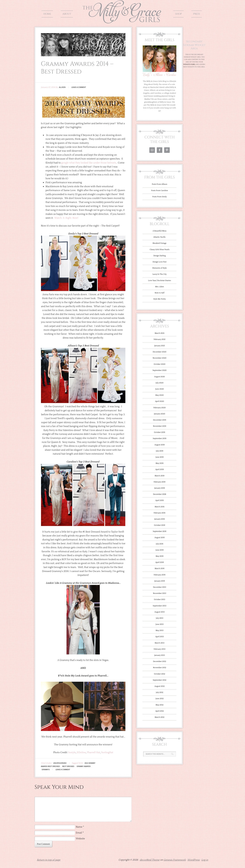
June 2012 (160, 699)
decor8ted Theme (150, 860)
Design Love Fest (160, 262)
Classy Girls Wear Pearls (160, 250)
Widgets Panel (189, 64)
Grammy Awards (84, 766)
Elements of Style (159, 268)
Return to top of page (49, 860)
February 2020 (160, 408)
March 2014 (160, 569)
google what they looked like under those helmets (89, 163)
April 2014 (160, 562)
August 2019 (159, 445)
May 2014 (160, 556)
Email (79, 833)
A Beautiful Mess (160, 231)
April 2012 (160, 711)
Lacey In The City (159, 274)
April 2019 (160, 469)
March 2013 (160, 643)
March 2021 (160, 333)
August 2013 (159, 612)
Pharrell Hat (93, 752)
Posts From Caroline (160, 191)
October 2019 (160, 432)
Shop (178, 14)
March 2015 (160, 507)
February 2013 (160, 649)
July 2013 (160, 618)
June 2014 (160, 550)
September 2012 (159, 680)
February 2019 (160, 482)
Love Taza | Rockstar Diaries (160, 281)
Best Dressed (68, 766)
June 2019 (160, 457)
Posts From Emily (159, 197)
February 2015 (160, 513)
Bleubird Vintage (160, 243)
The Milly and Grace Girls (122, 21)
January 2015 (160, 519)
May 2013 (160, 630)
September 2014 (160, 531)
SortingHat (107, 752)
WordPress (194, 860)
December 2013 (160, 587)
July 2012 (160, 692)
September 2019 (159, 438)
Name (79, 827)
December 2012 (160, 661)
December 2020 (160, 352)
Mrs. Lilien (160, 287)
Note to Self (160, 293)
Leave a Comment (79, 87)
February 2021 (160, 339)
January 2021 (160, 346)
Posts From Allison (160, 184)
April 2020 (160, 401)
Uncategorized (60, 763)
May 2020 (160, 395)
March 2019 (160, 476)
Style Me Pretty (160, 299)
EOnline (81, 752)
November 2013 (159, 593)
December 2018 (160, 494)
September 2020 (160, 370)
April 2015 (160, 500)
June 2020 (160, 389)
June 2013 (160, 624)
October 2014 (160, 525)
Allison (62, 87)
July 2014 (159, 544)
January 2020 (160, 414)
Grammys (46, 770)
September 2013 (159, 606)
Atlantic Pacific (160, 237)
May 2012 (160, 705)
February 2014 (160, 575)
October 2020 (160, 364)
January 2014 (160, 581)
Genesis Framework (175, 860)
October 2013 (160, 599)
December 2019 (160, 420)
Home (47, 14)
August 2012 (159, 686)
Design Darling (159, 256)
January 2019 (160, 488)
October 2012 (160, 674)
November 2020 (160, 358)
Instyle (72, 752)
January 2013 (160, 655)
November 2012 (160, 668)
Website (80, 839)
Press (197, 14)
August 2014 (160, 538)
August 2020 (160, 377)
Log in (205, 860)
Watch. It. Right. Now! (66, 218)
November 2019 (159, 426)
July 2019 (160, 451)
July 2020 (159, 383)
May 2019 (160, 463)
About (67, 14)
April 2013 (160, 637)
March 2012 (160, 717)
